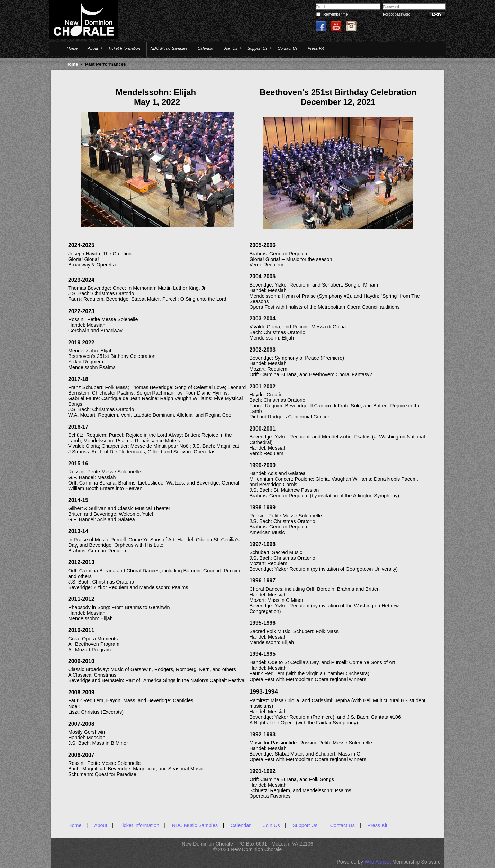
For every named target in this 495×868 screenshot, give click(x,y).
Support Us (305, 825)
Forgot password (397, 14)
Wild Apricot (378, 862)
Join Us (272, 825)
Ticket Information (139, 825)
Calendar (241, 825)
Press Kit (377, 825)
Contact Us (343, 825)
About (101, 825)
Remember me (335, 14)
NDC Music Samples (195, 825)
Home (72, 64)
